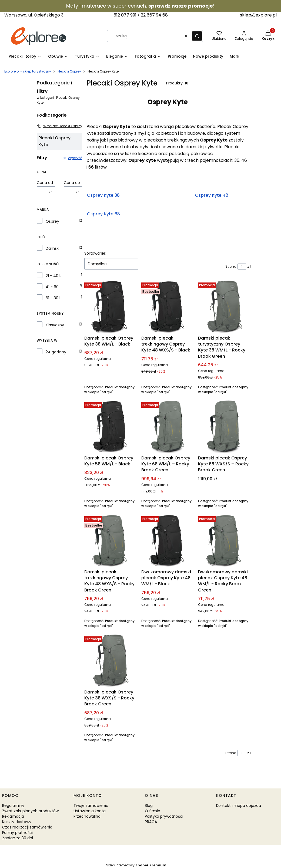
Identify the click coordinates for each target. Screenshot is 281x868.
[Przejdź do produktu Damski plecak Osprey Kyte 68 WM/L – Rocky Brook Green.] (168, 427)
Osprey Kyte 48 (212, 195)
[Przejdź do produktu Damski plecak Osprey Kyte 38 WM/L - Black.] (111, 307)
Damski (53, 248)
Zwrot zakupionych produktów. (31, 811)
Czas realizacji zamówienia (27, 827)
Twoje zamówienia (91, 805)
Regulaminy (13, 805)
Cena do (72, 183)
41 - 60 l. (53, 287)
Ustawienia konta (90, 811)
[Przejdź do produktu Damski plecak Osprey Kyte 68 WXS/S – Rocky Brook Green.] (224, 427)
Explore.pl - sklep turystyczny (28, 71)
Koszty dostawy (17, 822)
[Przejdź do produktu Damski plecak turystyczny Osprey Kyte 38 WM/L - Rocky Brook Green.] (224, 307)
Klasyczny (55, 325)
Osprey (52, 221)
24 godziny (56, 352)
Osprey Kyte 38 (103, 195)
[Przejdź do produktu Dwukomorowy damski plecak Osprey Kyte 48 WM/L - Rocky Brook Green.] (224, 540)
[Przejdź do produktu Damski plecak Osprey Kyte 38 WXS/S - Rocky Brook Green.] (111, 661)
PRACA (151, 822)
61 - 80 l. (53, 298)
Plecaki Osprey (69, 71)
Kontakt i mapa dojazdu (239, 805)
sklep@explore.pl (258, 15)
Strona (231, 266)
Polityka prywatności (164, 816)
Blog (149, 805)
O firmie (153, 811)
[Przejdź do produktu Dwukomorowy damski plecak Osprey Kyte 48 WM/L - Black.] (168, 540)
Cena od (45, 183)
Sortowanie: (95, 253)
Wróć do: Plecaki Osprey (59, 126)
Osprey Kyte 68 (103, 214)
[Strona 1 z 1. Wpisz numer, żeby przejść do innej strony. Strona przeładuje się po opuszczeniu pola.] (242, 267)
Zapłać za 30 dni (18, 838)
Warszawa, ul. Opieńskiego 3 (34, 15)
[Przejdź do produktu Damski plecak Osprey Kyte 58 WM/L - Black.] (111, 427)
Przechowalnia (87, 816)
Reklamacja (13, 816)
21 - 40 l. (53, 276)
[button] (197, 36)
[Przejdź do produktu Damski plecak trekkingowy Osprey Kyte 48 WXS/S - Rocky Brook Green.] (111, 540)
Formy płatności (17, 833)
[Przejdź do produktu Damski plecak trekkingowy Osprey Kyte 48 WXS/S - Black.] (168, 307)
